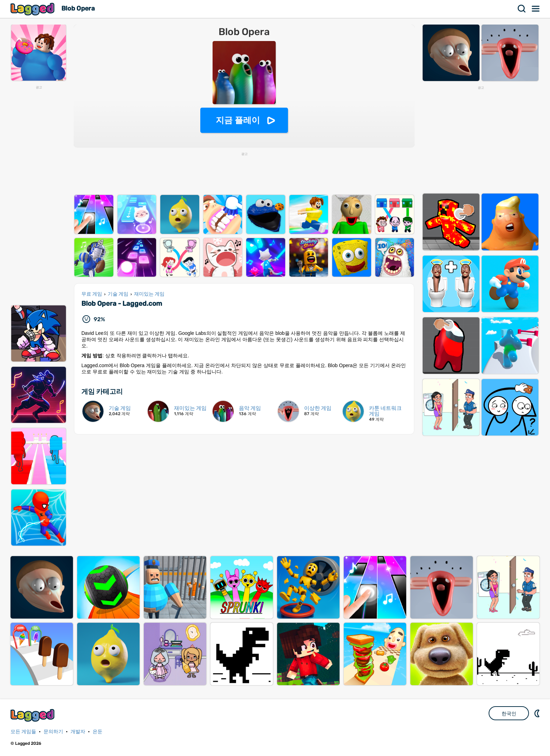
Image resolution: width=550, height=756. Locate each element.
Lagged (33, 9)
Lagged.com (33, 715)
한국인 (509, 714)
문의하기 (53, 732)
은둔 (98, 732)
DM (538, 713)
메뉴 (536, 9)
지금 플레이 (238, 120)
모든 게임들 (23, 732)
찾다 (522, 9)
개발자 (78, 732)
